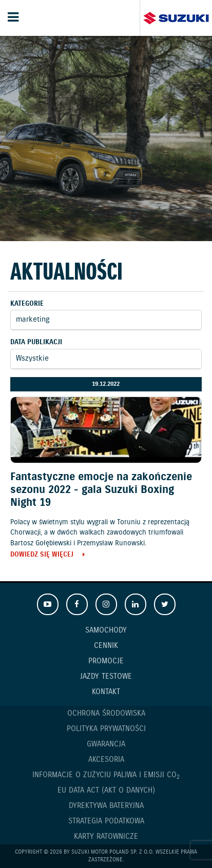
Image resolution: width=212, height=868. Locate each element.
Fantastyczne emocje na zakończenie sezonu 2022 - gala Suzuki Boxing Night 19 (101, 490)
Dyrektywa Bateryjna (106, 806)
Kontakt (106, 692)
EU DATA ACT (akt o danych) (106, 791)
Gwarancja (106, 744)
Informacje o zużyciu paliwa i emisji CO (106, 775)
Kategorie (27, 304)
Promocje (106, 661)
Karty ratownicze (106, 837)
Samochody (106, 630)
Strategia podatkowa (106, 821)
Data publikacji (36, 342)
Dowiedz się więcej (42, 555)
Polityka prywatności (106, 729)
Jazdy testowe (106, 677)
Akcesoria (106, 760)
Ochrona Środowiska (106, 714)
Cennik (106, 646)
